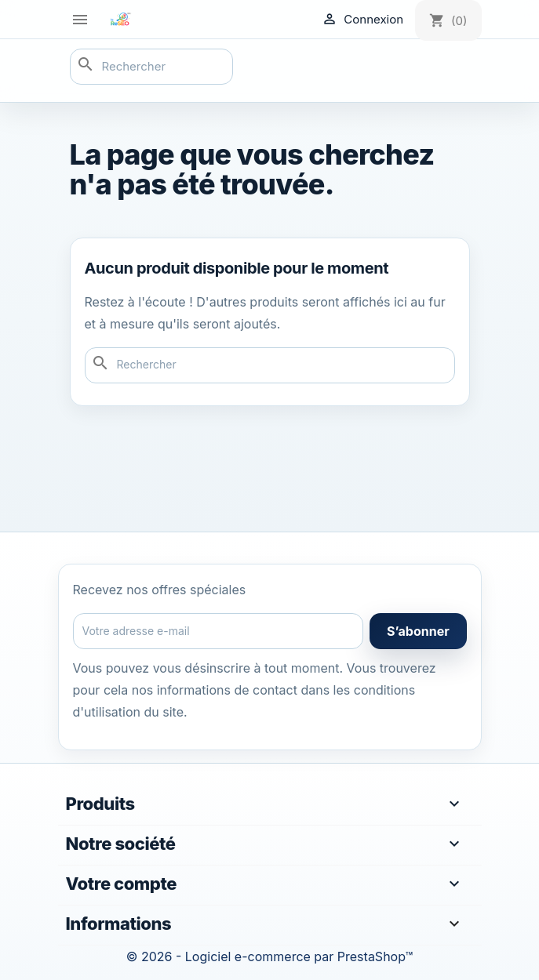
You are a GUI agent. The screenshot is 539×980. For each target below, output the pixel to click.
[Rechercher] (151, 67)
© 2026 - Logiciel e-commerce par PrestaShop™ (269, 956)
